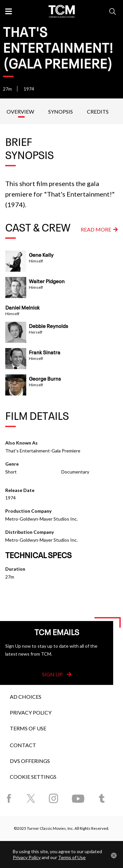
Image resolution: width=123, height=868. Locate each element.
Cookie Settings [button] (33, 777)
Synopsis (61, 111)
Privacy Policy (31, 712)
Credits (98, 111)
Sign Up (57, 674)
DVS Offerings (30, 761)
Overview (20, 111)
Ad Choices (26, 697)
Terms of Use (28, 728)
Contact (23, 745)
